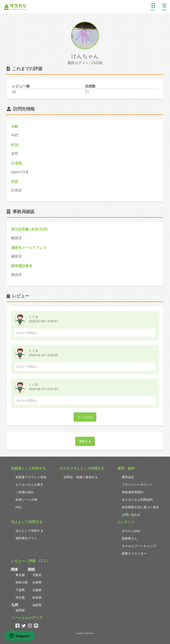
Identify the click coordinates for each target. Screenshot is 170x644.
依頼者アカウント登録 (31, 477)
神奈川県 (22, 582)
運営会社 (128, 477)
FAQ (18, 507)
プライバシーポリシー (137, 484)
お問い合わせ (131, 515)
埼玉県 (20, 597)
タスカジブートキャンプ (139, 546)
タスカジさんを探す (29, 484)
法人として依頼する (29, 531)
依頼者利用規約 (133, 492)
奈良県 (37, 597)
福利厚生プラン (26, 538)
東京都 (20, 575)
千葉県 (20, 590)
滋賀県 (37, 605)
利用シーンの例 (26, 500)
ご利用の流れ (25, 492)
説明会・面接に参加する (81, 477)
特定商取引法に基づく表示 (140, 507)
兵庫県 (37, 582)
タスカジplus (131, 531)
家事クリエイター (134, 553)
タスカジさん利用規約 (137, 500)
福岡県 (20, 610)
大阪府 (37, 575)
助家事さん (129, 538)
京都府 (37, 590)
